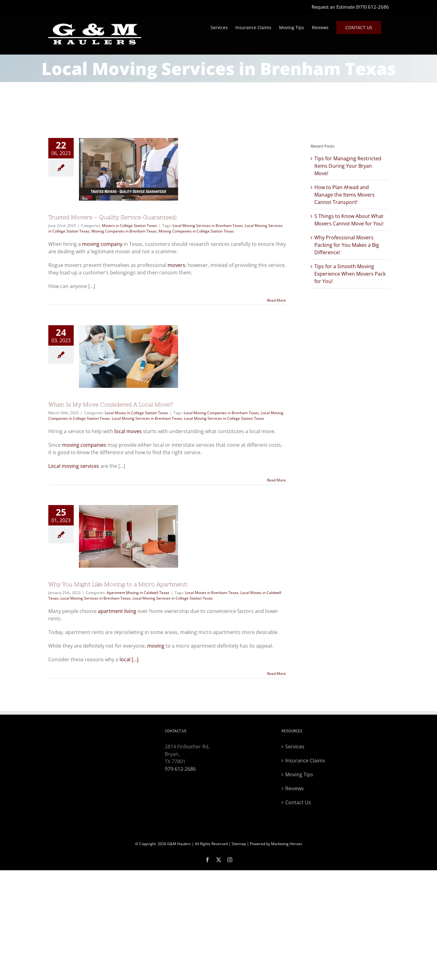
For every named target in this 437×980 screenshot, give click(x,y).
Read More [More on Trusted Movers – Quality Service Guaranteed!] (276, 300)
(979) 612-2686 (372, 7)
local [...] (129, 659)
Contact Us (298, 802)
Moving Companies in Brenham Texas (124, 231)
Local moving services (74, 466)
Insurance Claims (305, 760)
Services (295, 747)
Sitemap (239, 844)
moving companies (84, 445)
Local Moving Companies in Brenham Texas (221, 413)
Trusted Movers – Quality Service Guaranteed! (113, 217)
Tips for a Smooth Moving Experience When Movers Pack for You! (350, 274)
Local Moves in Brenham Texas (212, 593)
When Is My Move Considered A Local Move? (111, 404)
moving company (102, 244)
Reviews (295, 788)
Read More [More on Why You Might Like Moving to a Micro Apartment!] (276, 674)
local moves (128, 431)
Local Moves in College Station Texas (136, 413)
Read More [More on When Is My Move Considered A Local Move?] (276, 480)
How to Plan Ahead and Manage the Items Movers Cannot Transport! (345, 195)
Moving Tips (299, 774)
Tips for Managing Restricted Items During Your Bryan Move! (348, 166)
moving (156, 646)
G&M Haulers (179, 844)
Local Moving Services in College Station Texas (224, 418)
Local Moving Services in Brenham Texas (208, 226)
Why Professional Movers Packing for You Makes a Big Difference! (347, 245)
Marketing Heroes (287, 844)
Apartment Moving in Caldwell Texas (138, 593)
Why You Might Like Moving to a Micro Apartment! (118, 584)
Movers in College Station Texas (129, 226)
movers (176, 265)
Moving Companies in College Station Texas (196, 231)
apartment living (117, 611)
